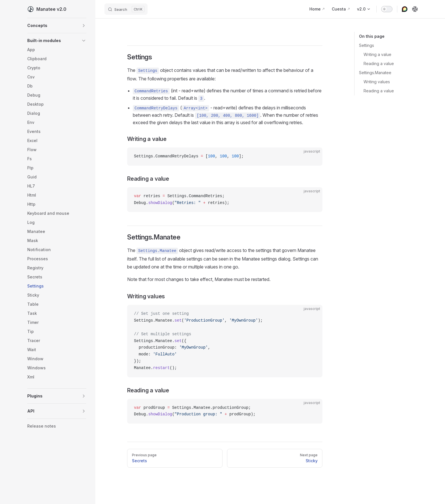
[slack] (415, 9)
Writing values (377, 82)
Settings (367, 45)
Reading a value (379, 63)
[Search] (126, 9)
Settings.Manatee (375, 73)
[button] (57, 26)
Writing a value (377, 54)
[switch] (387, 9)
